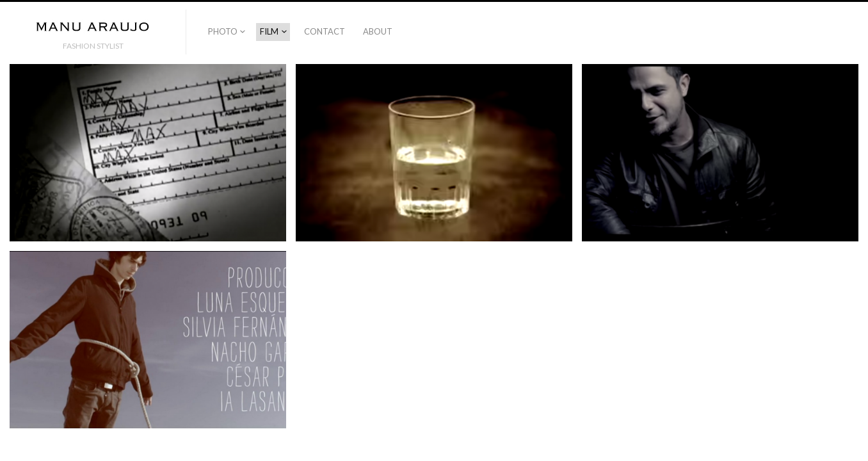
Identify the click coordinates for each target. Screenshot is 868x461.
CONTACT (325, 31)
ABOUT (378, 31)
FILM (269, 31)
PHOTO (223, 31)
